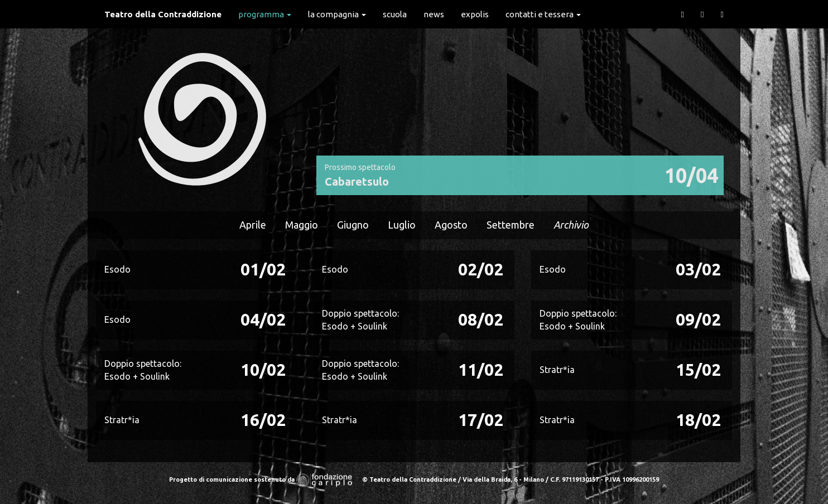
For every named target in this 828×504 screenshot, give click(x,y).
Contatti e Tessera (543, 14)
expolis (475, 14)
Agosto (451, 225)
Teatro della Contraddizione (163, 14)
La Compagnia (337, 14)
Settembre (511, 225)
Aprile (253, 225)
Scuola (395, 14)
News (434, 14)
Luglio (402, 225)
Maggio (302, 225)
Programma (265, 14)
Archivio (571, 225)
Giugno (353, 225)
